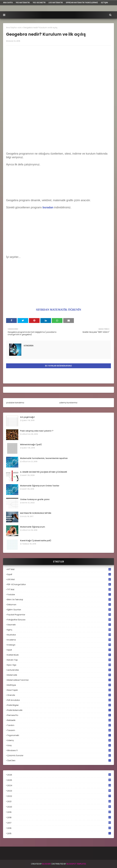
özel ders (59, 760)
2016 (59, 828)
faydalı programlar (59, 615)
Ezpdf (59, 574)
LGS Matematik (56, 3)
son (20, 28)
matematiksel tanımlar (59, 680)
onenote (59, 695)
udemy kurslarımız (68, 403)
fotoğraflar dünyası (59, 620)
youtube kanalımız (15, 403)
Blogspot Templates (76, 864)
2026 (59, 775)
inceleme (59, 640)
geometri (59, 625)
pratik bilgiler (59, 705)
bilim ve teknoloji (59, 600)
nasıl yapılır (59, 690)
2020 (59, 807)
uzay (59, 745)
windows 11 (59, 750)
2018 (59, 818)
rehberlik (59, 720)
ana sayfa (8, 3)
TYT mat (59, 589)
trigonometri (59, 735)
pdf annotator (59, 700)
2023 (59, 791)
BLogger (46, 864)
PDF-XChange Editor (59, 584)
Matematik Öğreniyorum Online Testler (40, 486)
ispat (59, 650)
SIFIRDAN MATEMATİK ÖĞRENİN (58, 310)
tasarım (59, 730)
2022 (59, 796)
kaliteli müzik (59, 655)
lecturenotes (59, 670)
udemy (59, 740)
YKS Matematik (23, 3)
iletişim (104, 3)
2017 (59, 823)
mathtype (59, 685)
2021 (59, 801)
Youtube (59, 594)
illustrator (59, 635)
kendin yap (59, 660)
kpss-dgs (59, 665)
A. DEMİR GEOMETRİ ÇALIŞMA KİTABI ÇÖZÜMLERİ (43, 472)
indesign (59, 645)
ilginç (59, 630)
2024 (59, 785)
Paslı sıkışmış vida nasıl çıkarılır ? (37, 431)
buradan (48, 207)
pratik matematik (59, 710)
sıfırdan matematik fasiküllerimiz (82, 3)
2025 (59, 780)
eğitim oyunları (59, 610)
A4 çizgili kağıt (27, 417)
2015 (59, 833)
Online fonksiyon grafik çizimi (35, 499)
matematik (59, 675)
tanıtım (59, 725)
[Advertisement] (58, 131)
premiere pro (59, 715)
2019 (59, 812)
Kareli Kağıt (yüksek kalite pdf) (36, 541)
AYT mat (59, 569)
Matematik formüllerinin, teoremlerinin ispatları (44, 458)
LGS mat (59, 579)
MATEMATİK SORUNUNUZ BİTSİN (36, 513)
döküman (59, 605)
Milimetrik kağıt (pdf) (31, 445)
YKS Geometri (39, 3)
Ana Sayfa (11, 28)
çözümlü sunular (59, 755)
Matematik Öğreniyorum (33, 527)
